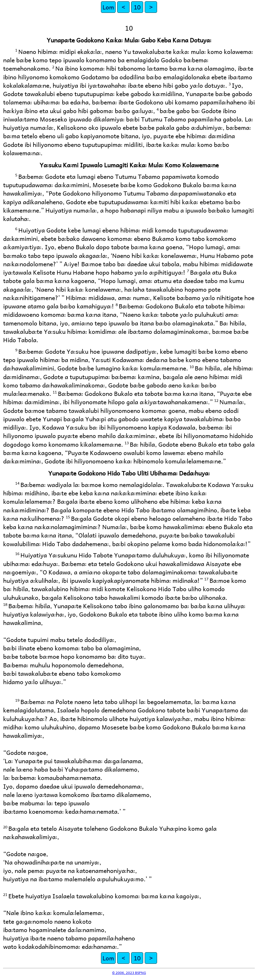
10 (137, 7)
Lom (108, 7)
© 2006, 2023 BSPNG (129, 973)
